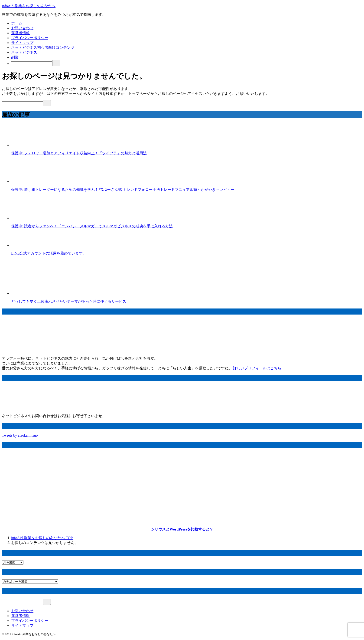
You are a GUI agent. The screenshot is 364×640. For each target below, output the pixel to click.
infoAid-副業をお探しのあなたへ (29, 6)
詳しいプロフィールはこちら (257, 368)
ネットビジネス (24, 52)
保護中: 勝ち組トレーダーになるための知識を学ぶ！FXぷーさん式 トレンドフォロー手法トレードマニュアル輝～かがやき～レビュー (123, 190)
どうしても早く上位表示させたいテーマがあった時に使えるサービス (69, 301)
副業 (15, 57)
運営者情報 (20, 33)
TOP (42, 538)
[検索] (32, 64)
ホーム (17, 23)
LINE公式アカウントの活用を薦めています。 (49, 253)
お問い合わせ (22, 28)
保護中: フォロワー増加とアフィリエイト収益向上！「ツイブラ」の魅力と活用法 (79, 153)
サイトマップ (22, 43)
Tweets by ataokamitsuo (20, 435)
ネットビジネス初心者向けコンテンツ (43, 48)
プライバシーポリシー (30, 38)
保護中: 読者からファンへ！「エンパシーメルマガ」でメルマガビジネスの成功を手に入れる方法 (92, 226)
